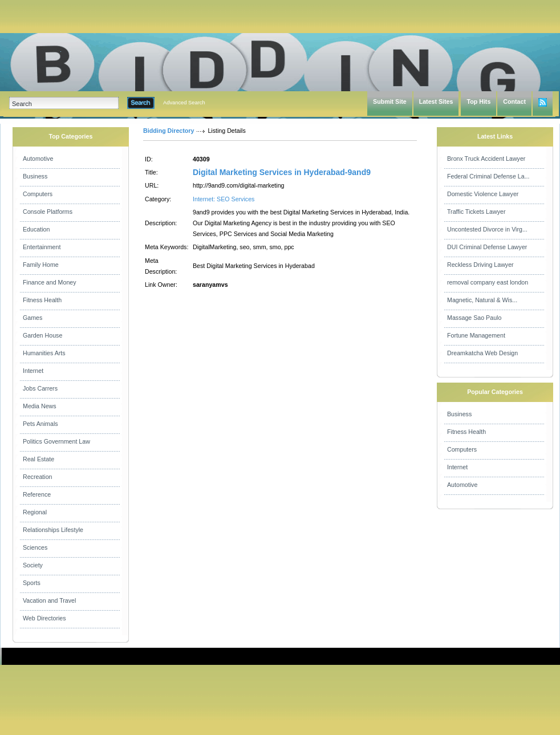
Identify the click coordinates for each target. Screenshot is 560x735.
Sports (32, 583)
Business (35, 176)
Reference (37, 494)
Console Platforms (48, 212)
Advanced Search (184, 103)
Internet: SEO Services (224, 199)
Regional (35, 512)
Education (36, 229)
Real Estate (38, 459)
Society (33, 565)
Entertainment (42, 247)
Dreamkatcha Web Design (482, 353)
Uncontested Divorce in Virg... (487, 229)
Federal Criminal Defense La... (488, 176)
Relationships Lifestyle (53, 530)
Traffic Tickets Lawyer (476, 212)
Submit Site (390, 101)
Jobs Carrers (40, 388)
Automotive (38, 159)
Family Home (41, 265)
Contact (514, 101)
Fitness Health (42, 300)
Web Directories (44, 618)
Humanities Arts (44, 353)
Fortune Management (476, 335)
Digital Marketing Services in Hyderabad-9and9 (282, 172)
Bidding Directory (169, 131)
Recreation (38, 477)
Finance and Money (50, 282)
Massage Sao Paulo (474, 318)
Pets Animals (40, 424)
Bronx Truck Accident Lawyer (486, 159)
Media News (40, 406)
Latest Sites (436, 101)
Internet (33, 371)
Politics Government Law (56, 441)
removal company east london (488, 282)
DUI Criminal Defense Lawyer (487, 247)
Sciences (35, 547)
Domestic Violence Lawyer (483, 194)
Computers (38, 194)
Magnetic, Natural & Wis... (482, 300)
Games (33, 318)
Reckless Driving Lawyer (480, 265)
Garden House (42, 335)
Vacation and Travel (49, 600)
